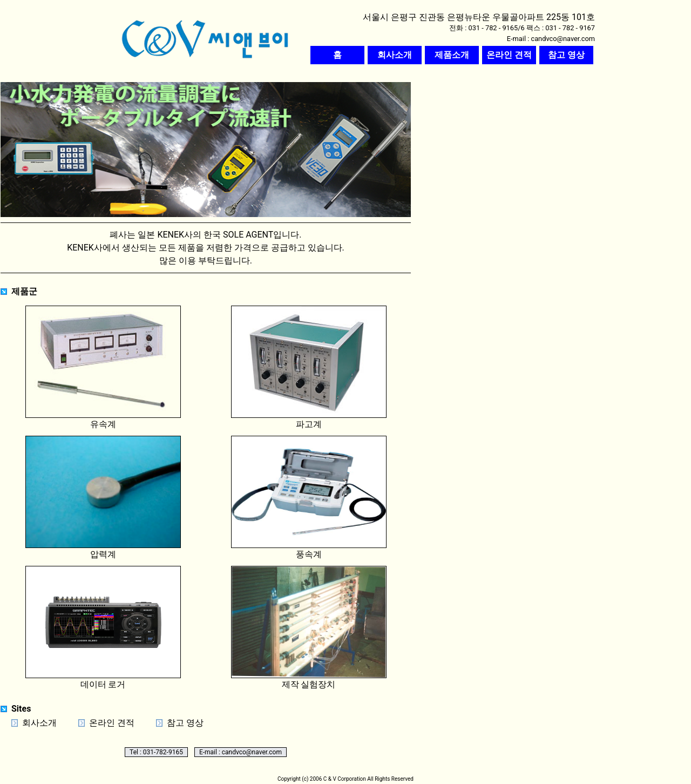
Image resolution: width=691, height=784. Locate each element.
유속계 (103, 367)
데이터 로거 (103, 628)
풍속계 (309, 498)
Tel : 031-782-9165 (156, 752)
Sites (21, 709)
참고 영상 (185, 723)
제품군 (24, 291)
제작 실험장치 (309, 628)
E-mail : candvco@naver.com (241, 752)
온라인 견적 (112, 723)
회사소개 (39, 723)
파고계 (309, 367)
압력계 (103, 498)
